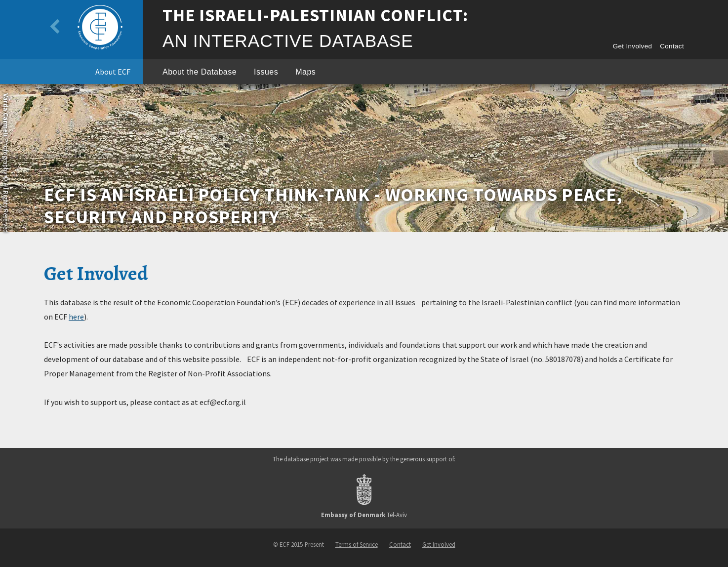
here (76, 317)
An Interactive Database (288, 41)
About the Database (200, 72)
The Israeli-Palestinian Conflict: (315, 15)
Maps (305, 72)
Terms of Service (357, 544)
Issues (266, 72)
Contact (672, 46)
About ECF (113, 72)
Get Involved (633, 46)
